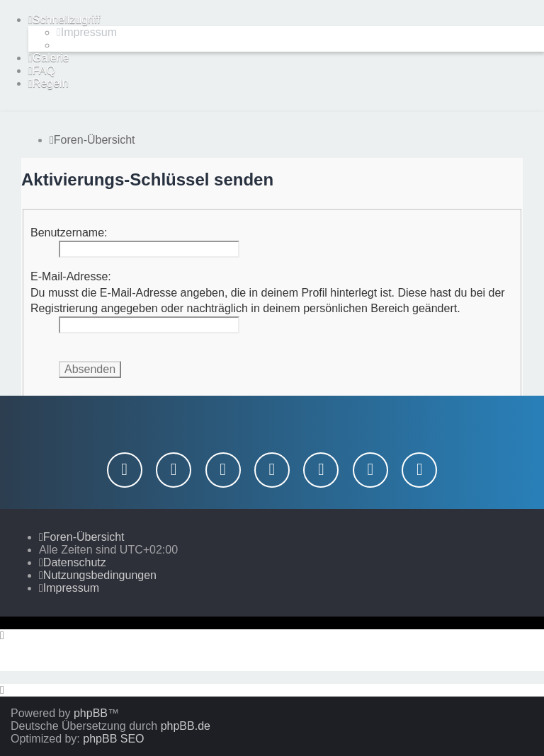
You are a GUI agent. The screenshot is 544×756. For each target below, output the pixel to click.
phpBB (91, 713)
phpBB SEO (113, 739)
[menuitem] (87, 33)
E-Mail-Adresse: (71, 276)
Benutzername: (69, 233)
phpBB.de (186, 726)
